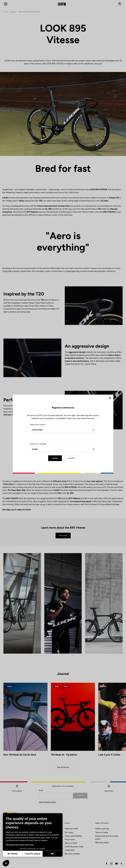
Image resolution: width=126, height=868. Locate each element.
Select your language (38, 444)
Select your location (38, 425)
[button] (6, 863)
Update (55, 458)
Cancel (71, 458)
